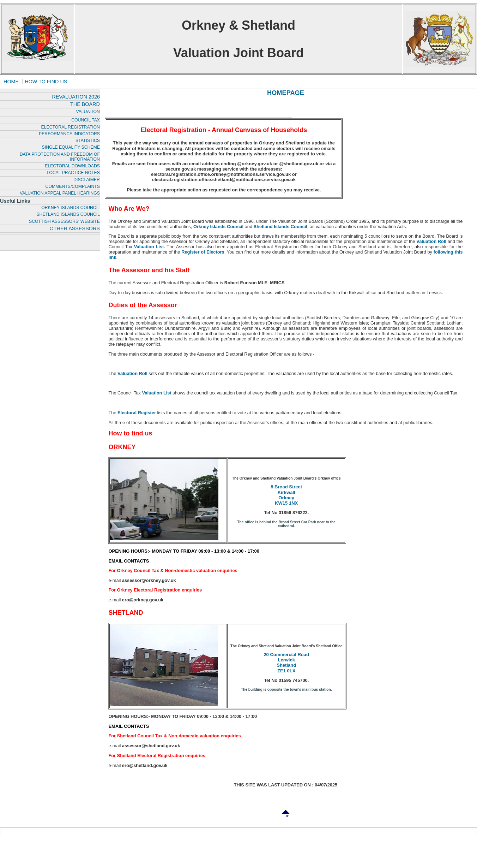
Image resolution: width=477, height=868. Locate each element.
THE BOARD (85, 104)
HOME (11, 82)
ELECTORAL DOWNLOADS (72, 166)
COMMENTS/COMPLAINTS (73, 186)
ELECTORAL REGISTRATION (71, 127)
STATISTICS (88, 141)
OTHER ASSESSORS (75, 228)
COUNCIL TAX (86, 120)
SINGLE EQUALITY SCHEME (71, 147)
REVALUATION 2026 (76, 97)
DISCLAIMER (87, 180)
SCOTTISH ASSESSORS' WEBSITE (64, 221)
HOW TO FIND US (46, 82)
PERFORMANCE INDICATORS (69, 134)
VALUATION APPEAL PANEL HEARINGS (60, 193)
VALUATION (88, 112)
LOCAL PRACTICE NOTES (73, 173)
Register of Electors (203, 252)
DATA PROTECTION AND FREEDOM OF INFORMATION (60, 157)
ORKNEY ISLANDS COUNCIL (71, 208)
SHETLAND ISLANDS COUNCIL (68, 214)
